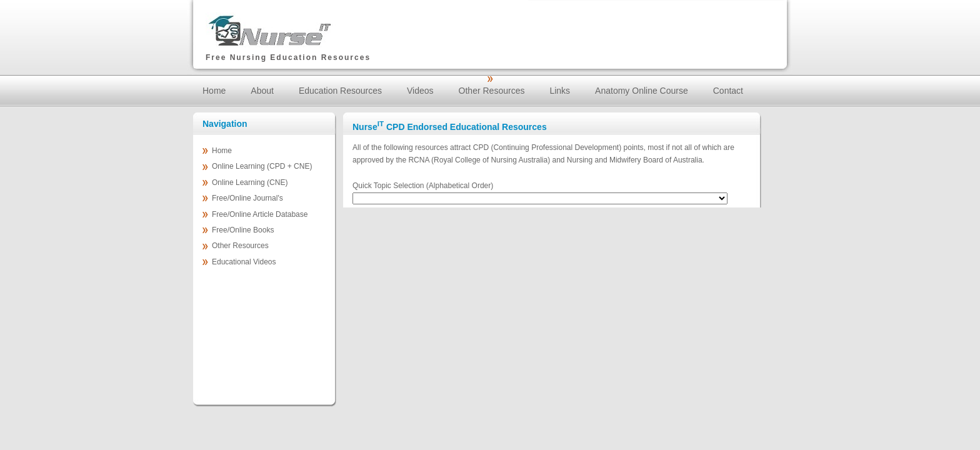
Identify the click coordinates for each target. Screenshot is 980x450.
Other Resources (492, 91)
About (262, 91)
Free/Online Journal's (247, 198)
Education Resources (340, 91)
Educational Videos (244, 262)
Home (214, 91)
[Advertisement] (628, 25)
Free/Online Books (243, 230)
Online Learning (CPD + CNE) (262, 166)
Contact (728, 91)
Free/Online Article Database (260, 214)
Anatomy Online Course (642, 91)
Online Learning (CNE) (250, 182)
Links (560, 91)
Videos (420, 91)
